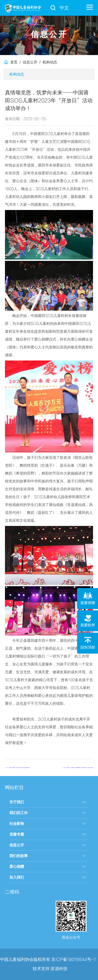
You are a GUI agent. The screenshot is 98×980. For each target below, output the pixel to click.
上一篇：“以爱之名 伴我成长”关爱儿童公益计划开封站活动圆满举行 (17, 768)
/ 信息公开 (27, 62)
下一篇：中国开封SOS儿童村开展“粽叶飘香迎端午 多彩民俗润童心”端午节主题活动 (78, 768)
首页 (11, 62)
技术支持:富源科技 (50, 969)
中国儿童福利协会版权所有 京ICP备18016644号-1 (48, 960)
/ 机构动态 (47, 62)
